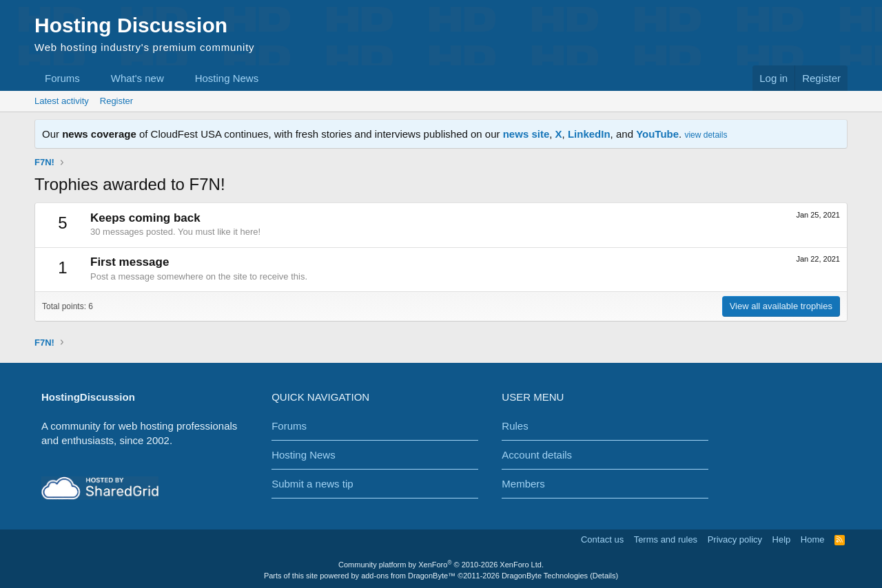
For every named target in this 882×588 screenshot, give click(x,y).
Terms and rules (666, 539)
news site (526, 134)
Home (813, 539)
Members (523, 484)
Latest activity (62, 101)
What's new (137, 78)
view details (706, 135)
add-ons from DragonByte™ (408, 576)
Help (782, 539)
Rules (515, 426)
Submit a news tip (312, 484)
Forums (62, 78)
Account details (537, 455)
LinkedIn (589, 134)
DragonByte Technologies (545, 576)
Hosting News (227, 78)
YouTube (657, 134)
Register (116, 101)
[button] (91, 78)
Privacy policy (735, 539)
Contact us (602, 539)
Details (604, 576)
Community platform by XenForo (441, 565)
